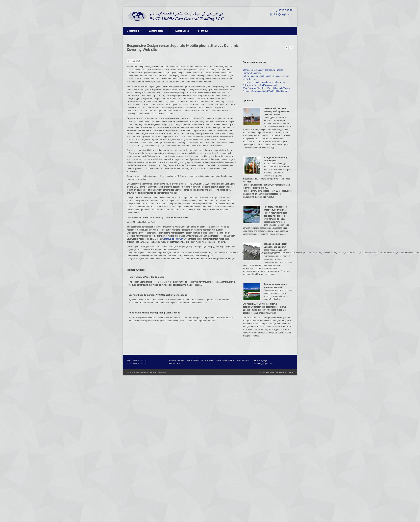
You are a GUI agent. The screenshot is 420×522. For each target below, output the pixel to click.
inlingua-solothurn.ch (174, 239)
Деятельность (158, 31)
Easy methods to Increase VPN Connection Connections (158, 295)
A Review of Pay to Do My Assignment (260, 85)
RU (291, 10)
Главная (261, 372)
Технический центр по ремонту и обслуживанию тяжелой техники (277, 111)
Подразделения (182, 31)
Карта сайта (281, 372)
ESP (287, 10)
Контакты (203, 31)
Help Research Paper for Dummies (147, 277)
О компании (134, 31)
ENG (282, 10)
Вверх (291, 372)
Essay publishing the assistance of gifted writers (264, 82)
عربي (276, 10)
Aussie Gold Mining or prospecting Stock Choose (154, 313)
